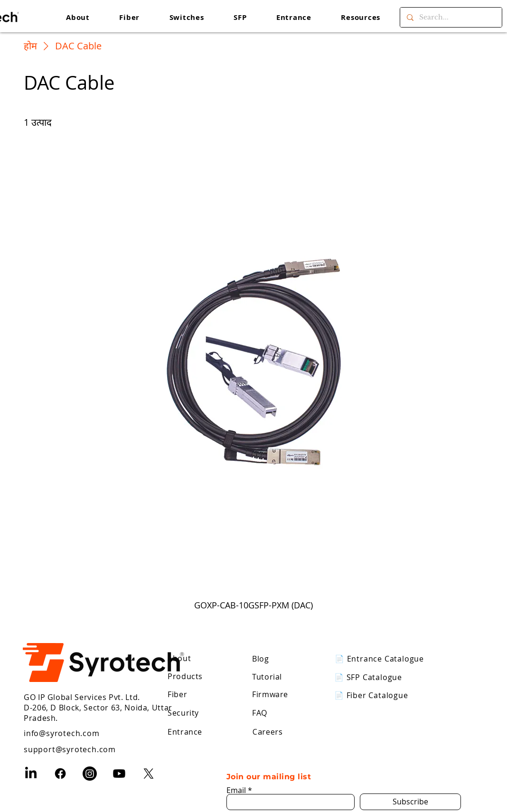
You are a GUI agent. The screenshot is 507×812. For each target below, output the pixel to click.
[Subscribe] (410, 802)
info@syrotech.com (62, 733)
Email (236, 790)
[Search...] (451, 17)
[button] (361, 17)
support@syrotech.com (70, 749)
